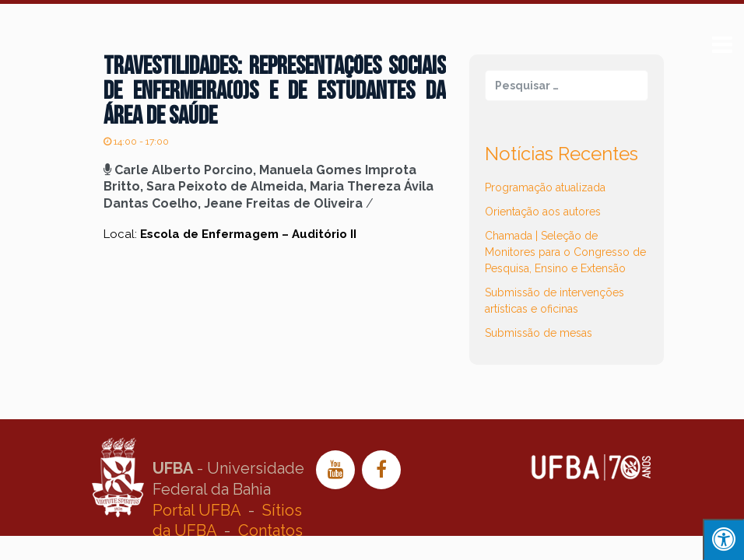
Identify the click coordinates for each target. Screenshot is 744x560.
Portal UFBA (197, 510)
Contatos (270, 530)
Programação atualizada (545, 187)
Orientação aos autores (543, 212)
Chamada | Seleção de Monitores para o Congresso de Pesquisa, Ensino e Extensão (565, 252)
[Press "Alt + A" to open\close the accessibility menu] (723, 539)
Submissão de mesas (539, 333)
